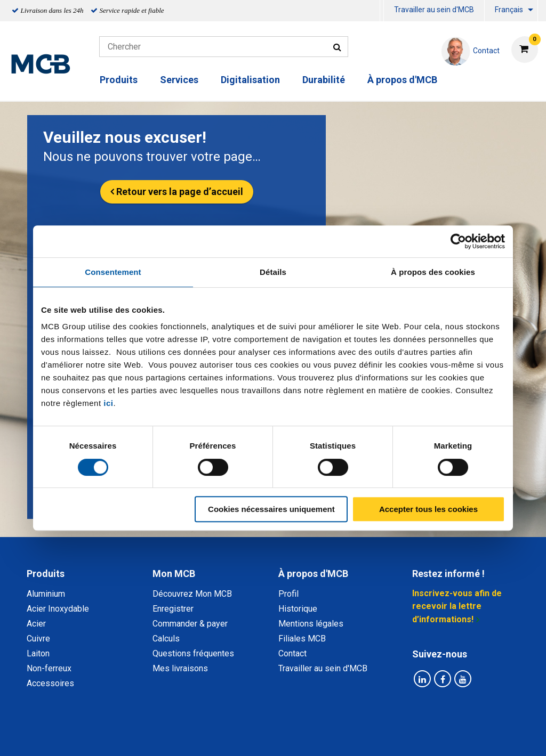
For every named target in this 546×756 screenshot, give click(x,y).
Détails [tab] (273, 272)
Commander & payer (190, 624)
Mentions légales (311, 624)
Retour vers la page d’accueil (180, 192)
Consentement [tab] (113, 272)
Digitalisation (250, 80)
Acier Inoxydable (58, 609)
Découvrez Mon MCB (192, 594)
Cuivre (38, 639)
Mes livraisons (180, 668)
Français (509, 10)
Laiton (38, 653)
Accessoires (50, 683)
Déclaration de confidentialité (135, 736)
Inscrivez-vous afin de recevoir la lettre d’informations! (457, 606)
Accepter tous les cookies (428, 509)
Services (179, 80)
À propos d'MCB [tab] (313, 574)
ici (108, 403)
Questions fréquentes (193, 653)
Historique (298, 609)
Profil (288, 594)
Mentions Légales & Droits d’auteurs (443, 736)
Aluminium (46, 594)
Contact (292, 653)
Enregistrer (173, 609)
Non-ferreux (49, 668)
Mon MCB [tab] (174, 574)
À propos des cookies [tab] (433, 272)
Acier (36, 624)
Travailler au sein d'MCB (434, 10)
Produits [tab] (46, 574)
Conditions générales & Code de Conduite (282, 736)
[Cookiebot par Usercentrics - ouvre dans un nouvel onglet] (458, 241)
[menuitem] (382, 11)
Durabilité (324, 80)
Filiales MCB (302, 639)
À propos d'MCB (402, 80)
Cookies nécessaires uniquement (271, 509)
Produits (119, 80)
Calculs (166, 639)
